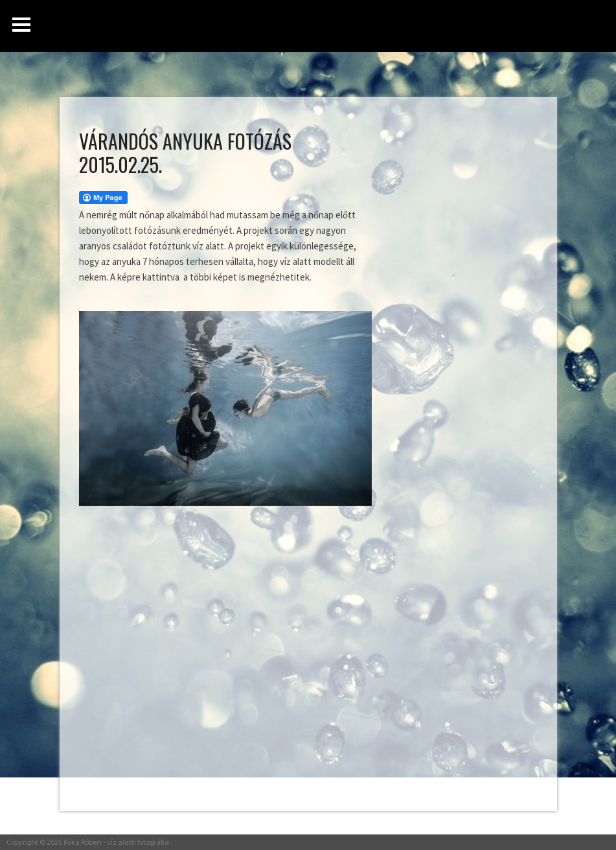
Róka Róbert (83, 842)
